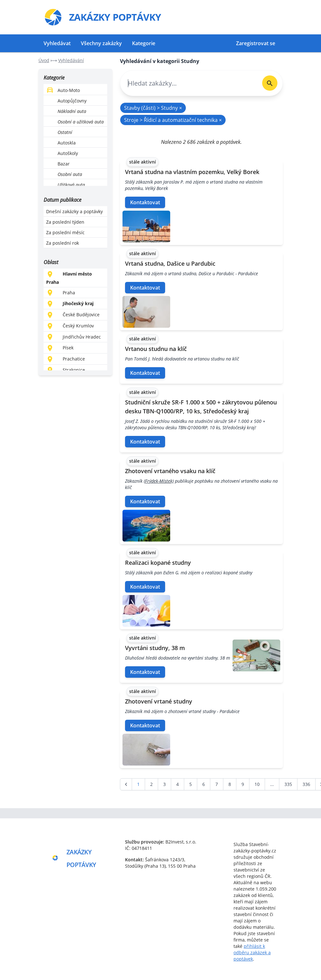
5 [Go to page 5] (191, 784)
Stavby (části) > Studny (153, 108)
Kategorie (144, 43)
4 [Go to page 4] (178, 784)
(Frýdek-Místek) (159, 481)
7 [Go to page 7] (217, 784)
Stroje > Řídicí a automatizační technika (173, 120)
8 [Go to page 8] (230, 784)
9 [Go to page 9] (243, 784)
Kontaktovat (145, 202)
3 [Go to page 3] (164, 784)
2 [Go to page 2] (151, 784)
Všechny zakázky (101, 43)
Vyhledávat (57, 43)
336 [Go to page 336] (306, 784)
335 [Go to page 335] (288, 784)
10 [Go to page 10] (257, 784)
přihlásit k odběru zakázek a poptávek (252, 952)
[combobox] (189, 83)
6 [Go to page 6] (204, 784)
